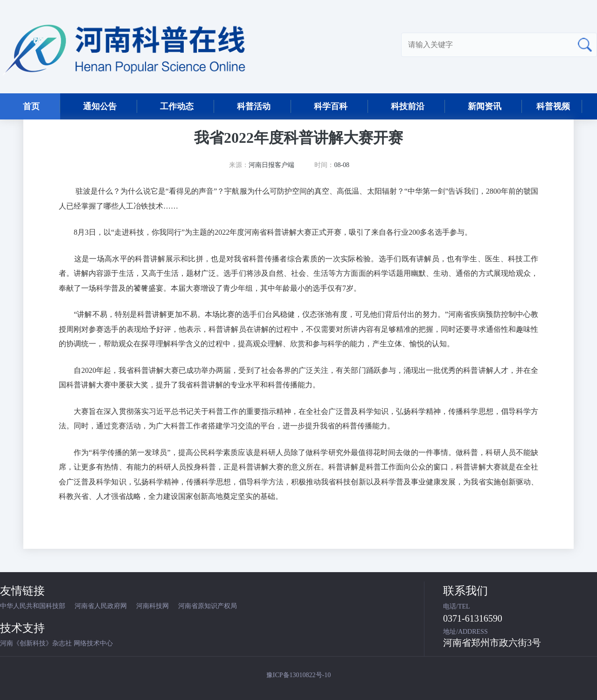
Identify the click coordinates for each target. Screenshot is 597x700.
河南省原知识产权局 (208, 606)
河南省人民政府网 (101, 606)
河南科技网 (153, 606)
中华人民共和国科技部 (33, 606)
